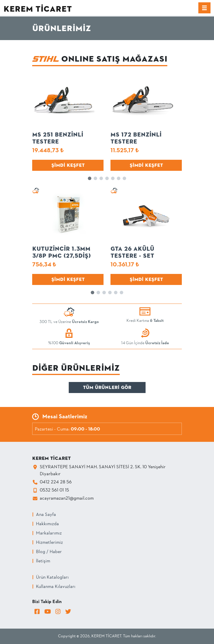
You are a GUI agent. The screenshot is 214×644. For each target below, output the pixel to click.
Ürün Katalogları (52, 577)
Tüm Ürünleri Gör (107, 388)
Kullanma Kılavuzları (56, 587)
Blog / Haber (49, 552)
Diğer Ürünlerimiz (76, 368)
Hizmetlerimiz (49, 543)
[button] (90, 178)
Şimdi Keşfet (68, 165)
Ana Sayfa (46, 515)
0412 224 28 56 (56, 482)
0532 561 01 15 (54, 490)
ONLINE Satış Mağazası (100, 59)
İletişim (43, 561)
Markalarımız (49, 533)
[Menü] (204, 8)
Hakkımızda (47, 524)
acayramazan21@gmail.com (67, 498)
